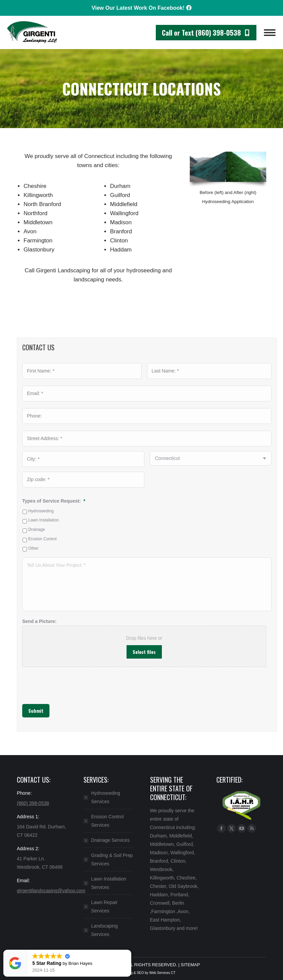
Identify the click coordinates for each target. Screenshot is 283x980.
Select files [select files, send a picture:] (144, 652)
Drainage (37, 530)
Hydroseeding (41, 511)
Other (33, 548)
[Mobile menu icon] (270, 33)
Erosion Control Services (108, 821)
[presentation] (56, 682)
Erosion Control (42, 539)
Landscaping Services (104, 930)
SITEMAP (190, 965)
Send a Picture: (39, 621)
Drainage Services (110, 840)
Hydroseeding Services (106, 797)
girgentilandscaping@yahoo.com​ (51, 891)
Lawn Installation (44, 520)
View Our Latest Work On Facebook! (141, 8)
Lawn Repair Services (104, 907)
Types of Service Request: (54, 501)
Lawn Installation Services (109, 883)
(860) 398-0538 (33, 803)
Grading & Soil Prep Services (112, 859)
